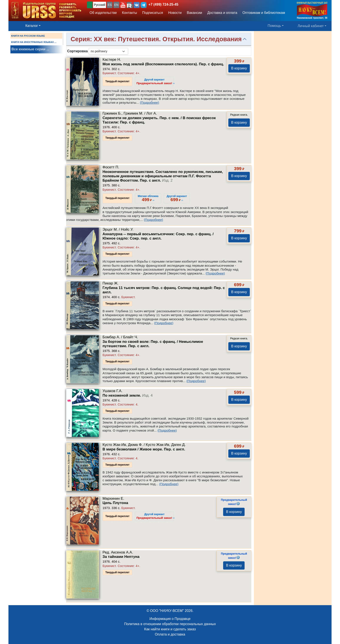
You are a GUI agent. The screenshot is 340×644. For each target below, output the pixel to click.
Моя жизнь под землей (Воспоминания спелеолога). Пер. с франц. (163, 64)
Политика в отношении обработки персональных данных (170, 624)
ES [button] (110, 5)
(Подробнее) (150, 103)
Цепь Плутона (115, 503)
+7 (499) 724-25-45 (163, 4)
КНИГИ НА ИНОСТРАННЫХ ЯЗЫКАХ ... (34, 42)
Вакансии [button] (195, 13)
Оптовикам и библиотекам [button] (264, 13)
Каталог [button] (32, 26)
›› (155, 81)
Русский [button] (100, 5)
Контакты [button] (130, 13)
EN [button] (116, 5)
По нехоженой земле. (128, 395)
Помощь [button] (274, 26)
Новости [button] (175, 13)
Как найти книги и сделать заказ (170, 629)
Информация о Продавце (170, 619)
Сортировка (78, 51)
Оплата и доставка (170, 634)
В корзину (239, 68)
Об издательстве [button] (103, 13)
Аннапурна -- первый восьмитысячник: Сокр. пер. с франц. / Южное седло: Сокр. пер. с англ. (158, 236)
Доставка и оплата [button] (222, 13)
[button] (123, 5)
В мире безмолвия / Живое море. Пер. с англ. (144, 449)
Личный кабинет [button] (311, 26)
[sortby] (108, 51)
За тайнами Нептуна (121, 557)
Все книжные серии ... (30, 49)
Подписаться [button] (153, 13)
